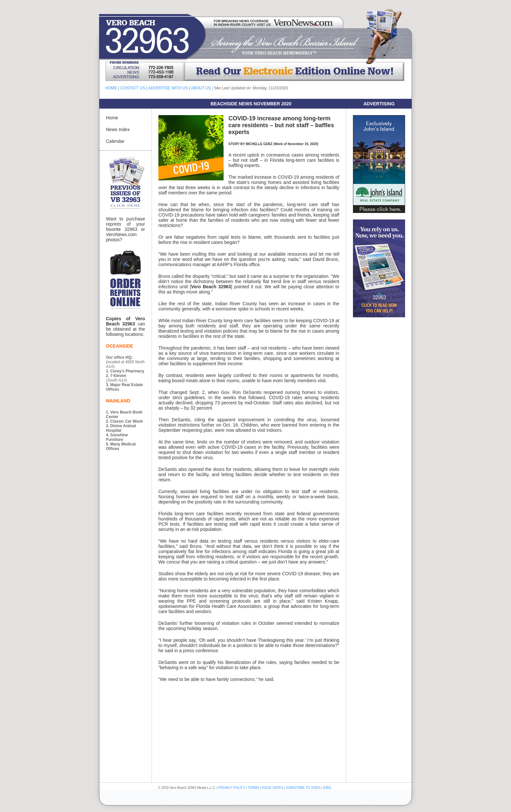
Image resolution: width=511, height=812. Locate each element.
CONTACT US (133, 88)
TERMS (253, 788)
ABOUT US (201, 88)
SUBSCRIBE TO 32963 (303, 788)
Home (112, 118)
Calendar (115, 141)
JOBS (327, 788)
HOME (111, 88)
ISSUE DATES (273, 788)
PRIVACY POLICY (232, 788)
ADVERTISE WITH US (168, 88)
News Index (118, 129)
